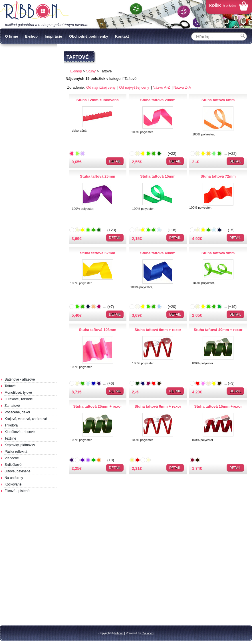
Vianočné (12, 458)
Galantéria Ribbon (34, 11)
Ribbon (119, 633)
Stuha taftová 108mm (97, 330)
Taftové (10, 386)
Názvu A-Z (162, 87)
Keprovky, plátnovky (20, 445)
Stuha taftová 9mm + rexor (158, 406)
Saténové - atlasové (20, 379)
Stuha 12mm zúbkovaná (98, 100)
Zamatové (12, 406)
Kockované (13, 484)
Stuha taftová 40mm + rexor (218, 330)
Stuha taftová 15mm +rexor (218, 406)
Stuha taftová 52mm (98, 253)
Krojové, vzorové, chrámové (26, 419)
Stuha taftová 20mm (158, 100)
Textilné (10, 438)
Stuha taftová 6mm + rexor (158, 330)
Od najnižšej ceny (101, 87)
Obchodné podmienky (89, 36)
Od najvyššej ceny (135, 87)
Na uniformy (14, 478)
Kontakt (122, 36)
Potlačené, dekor (17, 412)
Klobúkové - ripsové (20, 432)
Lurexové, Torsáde (19, 399)
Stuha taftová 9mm (218, 253)
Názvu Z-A (182, 87)
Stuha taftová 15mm (158, 176)
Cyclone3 (148, 633)
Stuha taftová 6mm (218, 100)
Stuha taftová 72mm (218, 176)
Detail (115, 161)
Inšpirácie (54, 36)
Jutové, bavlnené (18, 471)
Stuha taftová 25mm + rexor (97, 406)
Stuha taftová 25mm (98, 176)
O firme (12, 36)
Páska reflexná (16, 452)
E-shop (31, 36)
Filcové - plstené (17, 491)
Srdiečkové (13, 465)
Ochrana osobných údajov (32, 52)
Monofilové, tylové (18, 393)
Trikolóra (11, 425)
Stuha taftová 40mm (158, 253)
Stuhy (91, 71)
